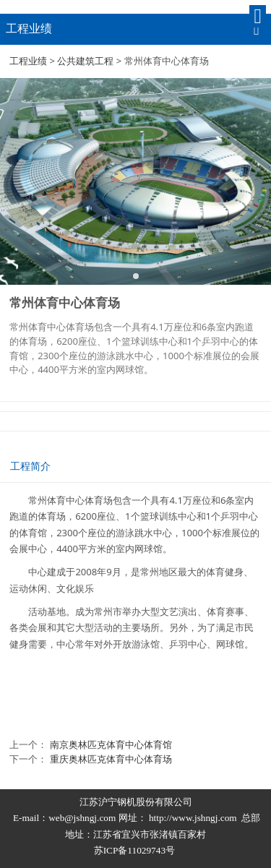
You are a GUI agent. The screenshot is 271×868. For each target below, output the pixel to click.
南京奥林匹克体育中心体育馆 (111, 744)
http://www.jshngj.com (193, 818)
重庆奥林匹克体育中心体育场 (111, 759)
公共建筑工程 (85, 61)
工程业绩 (28, 61)
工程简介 (30, 466)
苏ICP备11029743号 (136, 850)
